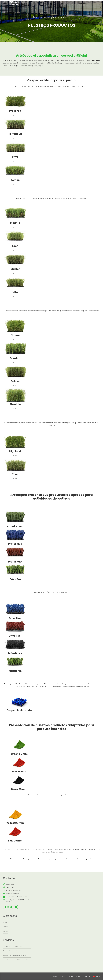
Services (63, 976)
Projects (79, 976)
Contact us (87, 976)
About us (55, 976)
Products (71, 976)
